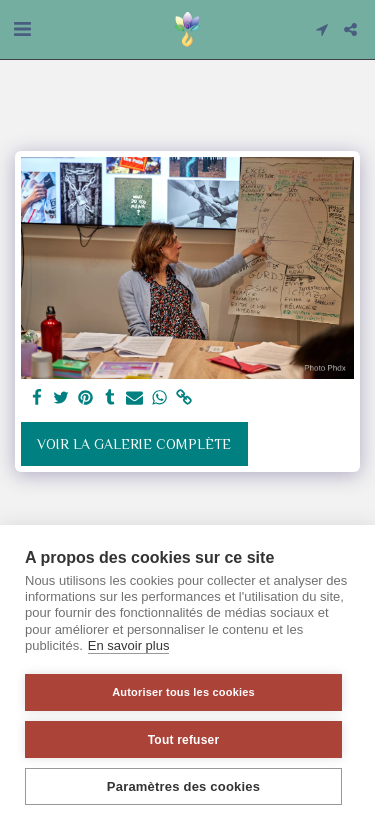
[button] (22, 29)
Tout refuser (184, 740)
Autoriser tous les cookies (183, 692)
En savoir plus (129, 645)
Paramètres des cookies (183, 786)
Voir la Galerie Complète (134, 444)
